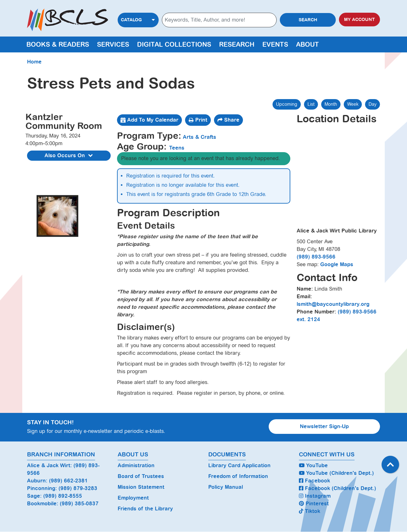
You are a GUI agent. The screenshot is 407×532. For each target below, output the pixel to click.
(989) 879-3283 (78, 488)
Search (308, 20)
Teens (177, 148)
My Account (359, 20)
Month (331, 104)
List (311, 104)
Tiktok (310, 511)
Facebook (314, 481)
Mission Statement (141, 487)
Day (373, 104)
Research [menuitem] (237, 44)
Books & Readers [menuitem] (58, 44)
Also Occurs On (69, 156)
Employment (133, 498)
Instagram (315, 496)
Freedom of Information (238, 476)
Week (353, 104)
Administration (136, 465)
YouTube (313, 465)
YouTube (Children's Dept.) (336, 473)
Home (34, 62)
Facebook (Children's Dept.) (338, 488)
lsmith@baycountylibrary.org (333, 304)
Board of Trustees (141, 476)
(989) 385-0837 (79, 504)
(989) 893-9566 (316, 257)
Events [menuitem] (275, 44)
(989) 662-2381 (68, 481)
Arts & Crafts (200, 137)
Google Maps (337, 264)
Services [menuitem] (113, 44)
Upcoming (287, 104)
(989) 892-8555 (63, 496)
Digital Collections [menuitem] (174, 44)
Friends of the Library (145, 509)
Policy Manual (226, 487)
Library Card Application (239, 465)
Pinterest (314, 504)
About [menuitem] (307, 44)
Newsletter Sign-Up (324, 426)
